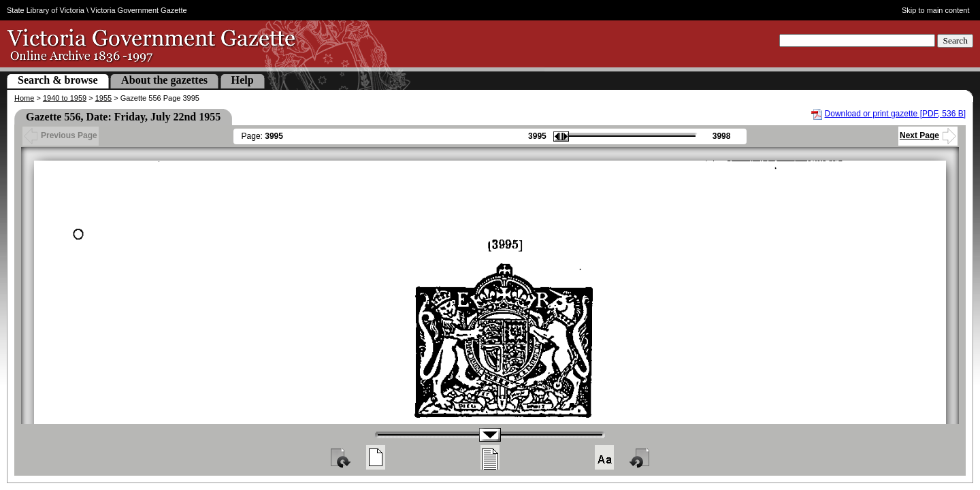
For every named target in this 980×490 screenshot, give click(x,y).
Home (24, 98)
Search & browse (58, 80)
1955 (103, 98)
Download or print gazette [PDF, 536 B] (895, 114)
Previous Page (61, 135)
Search (955, 40)
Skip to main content (936, 10)
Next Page (928, 135)
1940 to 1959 (65, 98)
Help (243, 80)
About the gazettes (164, 80)
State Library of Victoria (46, 10)
